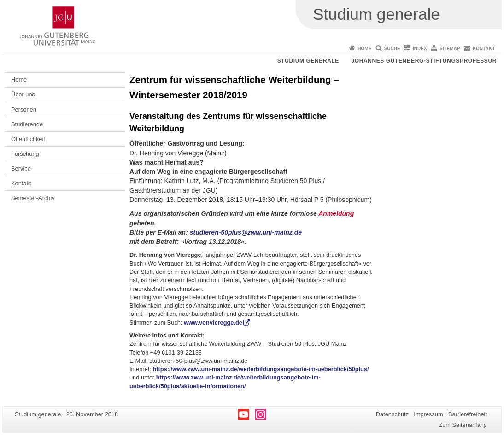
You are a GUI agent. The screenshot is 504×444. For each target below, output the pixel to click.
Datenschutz (392, 414)
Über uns (23, 94)
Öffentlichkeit (28, 139)
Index (420, 49)
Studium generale (308, 61)
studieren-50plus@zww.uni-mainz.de (246, 232)
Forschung (25, 154)
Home (364, 49)
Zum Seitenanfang (463, 425)
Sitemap (450, 49)
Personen (24, 110)
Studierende (27, 124)
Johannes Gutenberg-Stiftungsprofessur (424, 61)
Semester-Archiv (33, 198)
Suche (392, 49)
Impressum (428, 414)
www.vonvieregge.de (213, 323)
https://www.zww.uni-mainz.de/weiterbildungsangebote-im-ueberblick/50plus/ (261, 369)
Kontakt (484, 49)
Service (21, 169)
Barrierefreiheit (468, 414)
